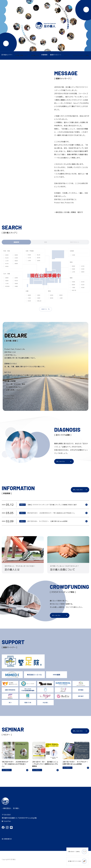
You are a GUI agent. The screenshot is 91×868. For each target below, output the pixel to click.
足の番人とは (35, 55)
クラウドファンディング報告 (80, 55)
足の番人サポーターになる (73, 861)
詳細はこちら (45, 505)
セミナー (66, 55)
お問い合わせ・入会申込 (73, 852)
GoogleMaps (8, 820)
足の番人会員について (22, 55)
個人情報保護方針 (8, 839)
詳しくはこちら (61, 462)
